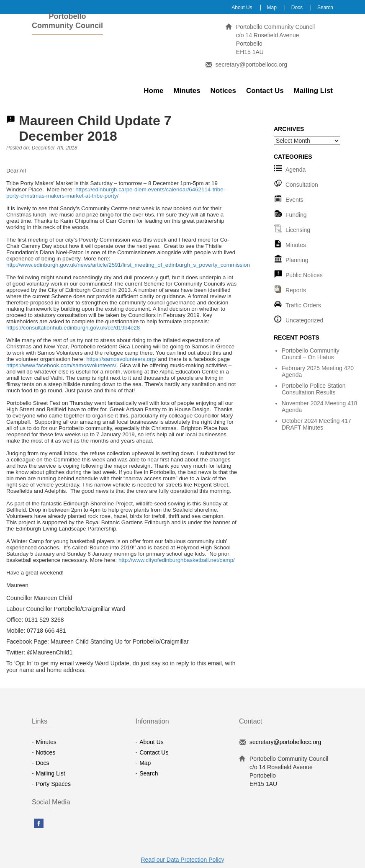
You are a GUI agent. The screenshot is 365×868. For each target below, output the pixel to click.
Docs (297, 8)
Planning (297, 260)
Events (294, 200)
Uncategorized (304, 320)
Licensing (298, 230)
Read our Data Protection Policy (182, 860)
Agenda (296, 170)
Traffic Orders (303, 305)
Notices (223, 91)
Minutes (187, 91)
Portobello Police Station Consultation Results (314, 389)
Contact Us (265, 91)
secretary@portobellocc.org (251, 64)
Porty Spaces (53, 784)
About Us (242, 8)
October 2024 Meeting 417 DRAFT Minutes (316, 424)
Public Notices (304, 275)
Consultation (302, 185)
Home (153, 91)
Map (272, 8)
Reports (296, 290)
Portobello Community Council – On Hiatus (311, 354)
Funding (296, 215)
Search (325, 8)
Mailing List (314, 91)
